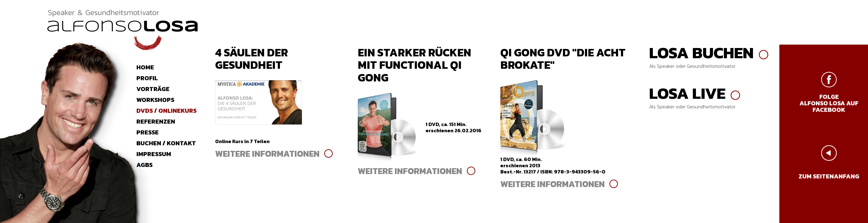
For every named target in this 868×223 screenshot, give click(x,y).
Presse (148, 132)
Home (145, 67)
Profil (147, 78)
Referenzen (156, 121)
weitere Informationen (267, 154)
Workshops (155, 100)
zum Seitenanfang (829, 176)
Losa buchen (701, 53)
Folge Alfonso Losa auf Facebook (829, 103)
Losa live (687, 93)
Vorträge (153, 89)
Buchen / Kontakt (166, 143)
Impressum (154, 154)
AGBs (144, 165)
